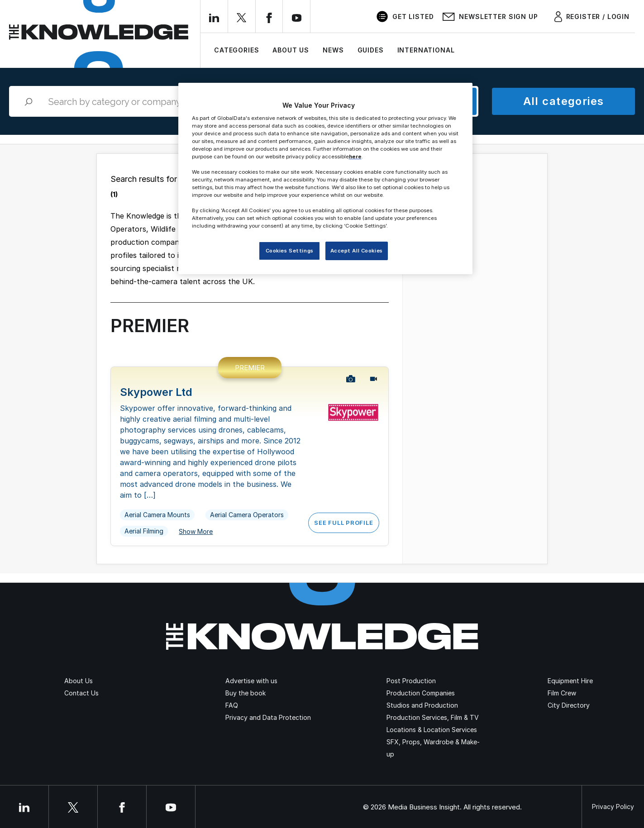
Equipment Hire (570, 681)
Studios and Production (422, 705)
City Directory (569, 705)
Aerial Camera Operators (247, 515)
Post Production (411, 681)
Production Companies (421, 693)
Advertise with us (251, 681)
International (426, 50)
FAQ (232, 705)
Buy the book (246, 693)
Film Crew (562, 693)
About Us (291, 50)
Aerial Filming (144, 531)
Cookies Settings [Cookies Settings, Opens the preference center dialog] (290, 251)
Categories (236, 50)
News (333, 50)
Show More (196, 532)
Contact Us (81, 693)
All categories (564, 101)
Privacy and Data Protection (268, 717)
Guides (371, 50)
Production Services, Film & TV (433, 717)
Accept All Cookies (357, 251)
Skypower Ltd (156, 392)
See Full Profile (343, 523)
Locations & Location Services (432, 730)
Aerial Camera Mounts (157, 515)
